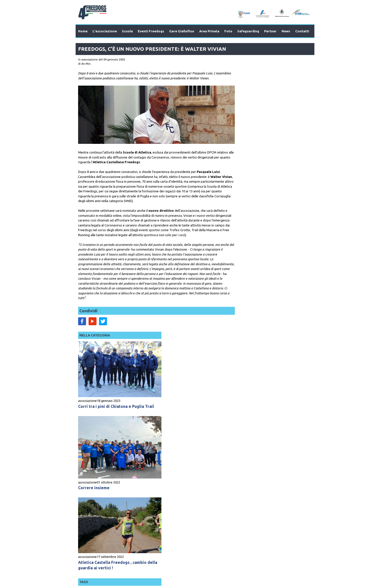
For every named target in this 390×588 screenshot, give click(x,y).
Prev (91, 492)
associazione (243, 126)
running (239, 333)
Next (299, 492)
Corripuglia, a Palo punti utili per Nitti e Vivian (270, 342)
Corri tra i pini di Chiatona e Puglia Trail (267, 134)
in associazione (88, 59)
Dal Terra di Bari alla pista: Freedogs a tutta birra (271, 390)
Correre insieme (249, 208)
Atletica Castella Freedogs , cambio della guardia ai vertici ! (268, 279)
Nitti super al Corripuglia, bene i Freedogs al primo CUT (265, 438)
